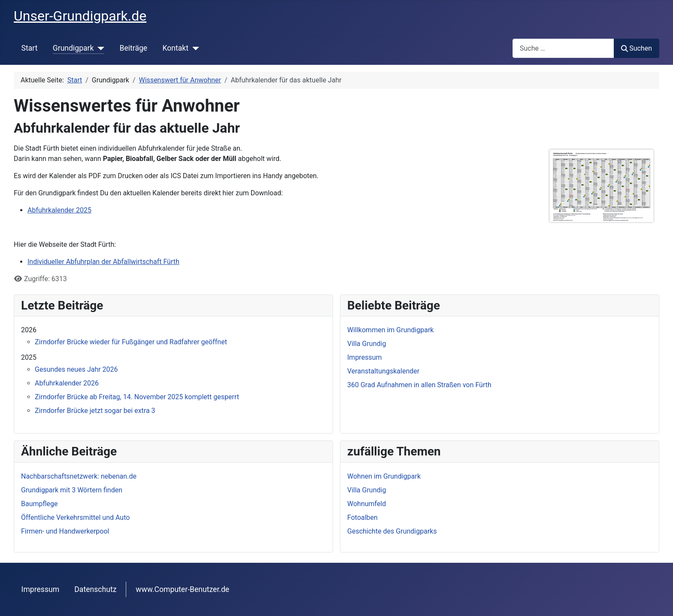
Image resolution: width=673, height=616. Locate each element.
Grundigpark (73, 48)
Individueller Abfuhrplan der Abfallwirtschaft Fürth (103, 262)
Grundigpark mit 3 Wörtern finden (72, 490)
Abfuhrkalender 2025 (59, 210)
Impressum (41, 589)
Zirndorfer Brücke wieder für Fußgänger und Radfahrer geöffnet (131, 342)
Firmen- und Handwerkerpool (65, 531)
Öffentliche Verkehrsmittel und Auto (75, 517)
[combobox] (563, 48)
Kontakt (175, 48)
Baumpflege (39, 504)
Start (30, 48)
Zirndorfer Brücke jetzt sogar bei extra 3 (95, 411)
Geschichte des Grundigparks (392, 531)
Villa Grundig (367, 490)
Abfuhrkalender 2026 (67, 383)
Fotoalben (362, 517)
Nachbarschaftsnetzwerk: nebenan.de (79, 476)
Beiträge (133, 48)
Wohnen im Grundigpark (384, 476)
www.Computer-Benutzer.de (182, 589)
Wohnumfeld (367, 504)
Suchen (637, 48)
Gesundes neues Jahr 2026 (76, 369)
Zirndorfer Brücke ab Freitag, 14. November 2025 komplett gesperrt (137, 397)
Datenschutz (95, 589)
